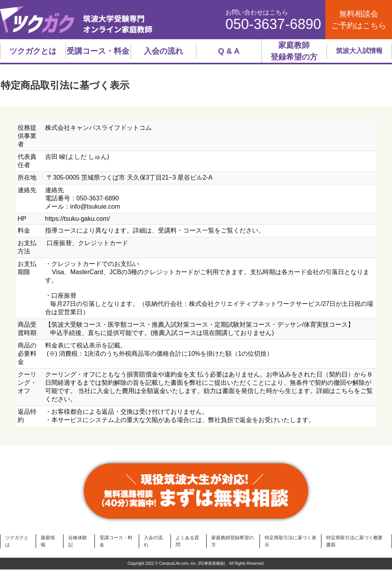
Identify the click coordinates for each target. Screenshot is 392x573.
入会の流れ (163, 51)
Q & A (229, 51)
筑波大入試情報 (359, 51)
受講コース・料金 (98, 51)
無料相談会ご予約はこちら (359, 20)
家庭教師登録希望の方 (294, 51)
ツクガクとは (33, 51)
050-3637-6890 (273, 24)
